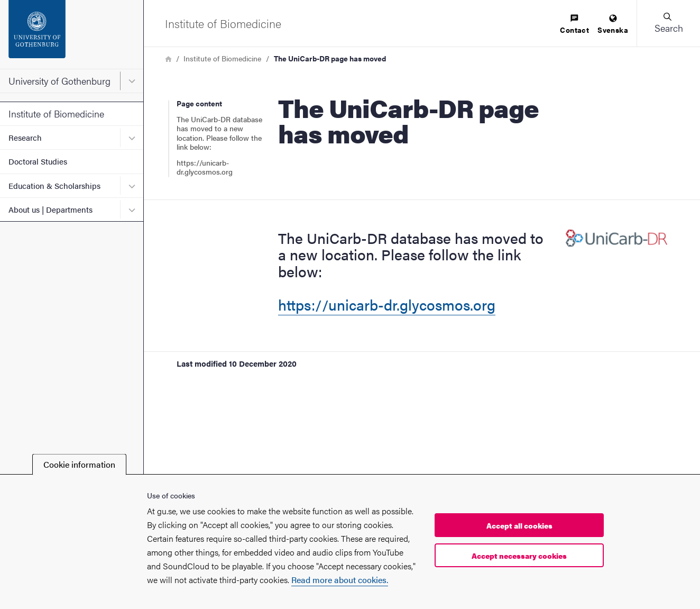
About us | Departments (50, 209)
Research (25, 137)
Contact (574, 25)
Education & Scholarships (54, 185)
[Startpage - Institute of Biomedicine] (223, 23)
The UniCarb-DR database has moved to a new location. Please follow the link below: (219, 133)
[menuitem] (574, 25)
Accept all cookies (519, 525)
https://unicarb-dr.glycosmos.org (205, 167)
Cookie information (79, 464)
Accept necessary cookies (519, 556)
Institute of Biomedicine (56, 113)
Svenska (613, 25)
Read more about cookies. (340, 580)
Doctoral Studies (38, 161)
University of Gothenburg (59, 81)
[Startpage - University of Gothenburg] (72, 34)
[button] (668, 23)
